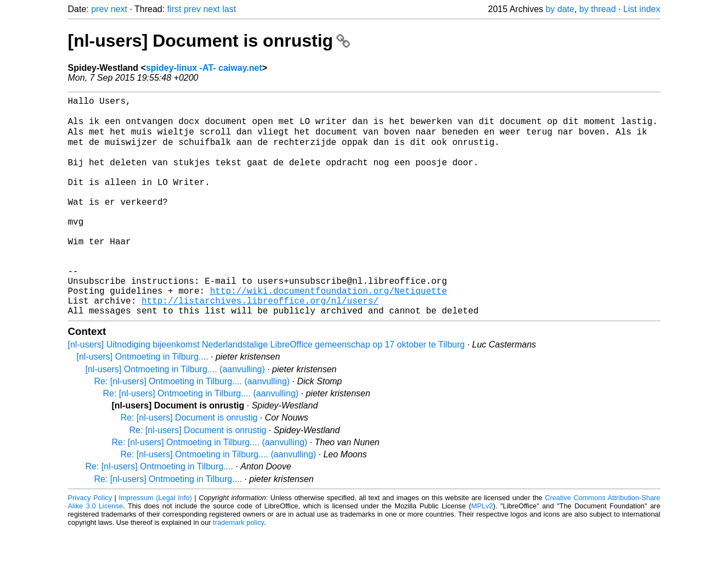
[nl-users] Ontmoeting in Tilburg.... (143, 403)
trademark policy (238, 568)
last (229, 9)
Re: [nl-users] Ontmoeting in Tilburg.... (159, 512)
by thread (598, 9)
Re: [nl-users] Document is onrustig (189, 464)
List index (642, 9)
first (174, 9)
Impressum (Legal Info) (155, 544)
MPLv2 (482, 552)
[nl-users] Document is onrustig (209, 41)
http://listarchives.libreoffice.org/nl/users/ (260, 344)
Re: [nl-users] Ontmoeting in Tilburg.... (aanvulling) (192, 427)
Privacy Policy (90, 544)
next (119, 9)
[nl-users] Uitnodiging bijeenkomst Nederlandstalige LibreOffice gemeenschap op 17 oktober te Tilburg (267, 391)
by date (560, 9)
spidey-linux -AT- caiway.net (204, 68)
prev (100, 9)
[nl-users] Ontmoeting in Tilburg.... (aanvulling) (175, 415)
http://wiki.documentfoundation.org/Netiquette (329, 332)
